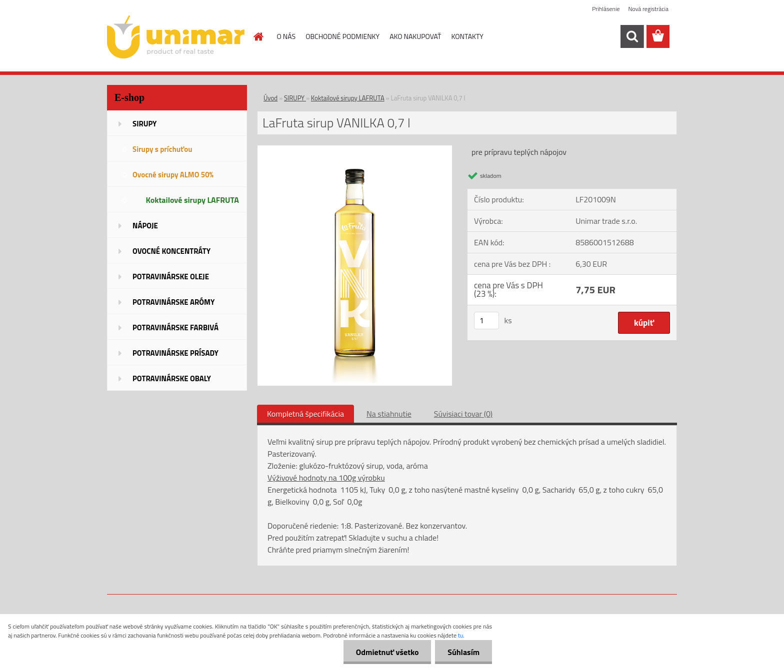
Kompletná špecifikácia (305, 414)
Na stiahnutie (389, 414)
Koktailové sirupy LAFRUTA (348, 98)
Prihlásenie (606, 9)
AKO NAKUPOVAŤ (415, 36)
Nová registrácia (648, 9)
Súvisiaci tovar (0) (463, 414)
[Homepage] (258, 36)
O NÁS (286, 36)
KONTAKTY (467, 36)
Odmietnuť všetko (387, 652)
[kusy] (486, 321)
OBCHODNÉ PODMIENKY (342, 36)
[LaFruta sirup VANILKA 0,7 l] (355, 149)
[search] (632, 36)
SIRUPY (295, 98)
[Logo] (176, 37)
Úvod (270, 98)
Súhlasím (463, 652)
